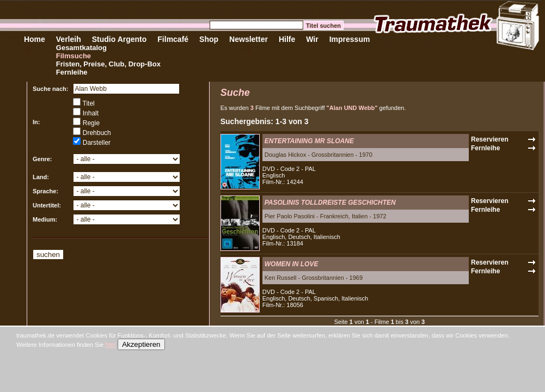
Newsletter (249, 39)
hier (111, 345)
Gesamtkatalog (81, 48)
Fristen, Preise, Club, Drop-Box (108, 64)
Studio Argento (120, 39)
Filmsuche (74, 56)
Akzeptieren (141, 344)
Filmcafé (173, 39)
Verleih (69, 39)
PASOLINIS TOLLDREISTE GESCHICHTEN (330, 203)
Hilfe (287, 39)
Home (35, 39)
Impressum (350, 39)
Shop (209, 39)
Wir (312, 39)
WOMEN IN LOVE (292, 264)
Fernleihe (72, 72)
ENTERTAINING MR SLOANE (309, 141)
